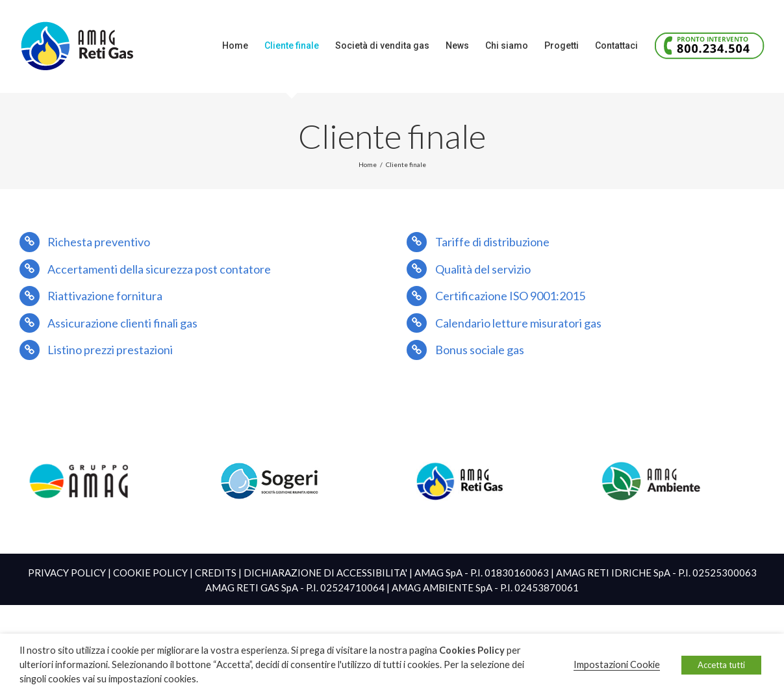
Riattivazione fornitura (105, 296)
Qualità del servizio (483, 269)
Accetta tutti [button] (721, 665)
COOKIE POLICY (150, 573)
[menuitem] (243, 45)
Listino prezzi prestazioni (110, 350)
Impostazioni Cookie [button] (617, 664)
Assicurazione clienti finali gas (122, 323)
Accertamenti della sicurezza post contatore (159, 269)
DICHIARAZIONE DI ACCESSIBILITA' (325, 573)
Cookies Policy (472, 650)
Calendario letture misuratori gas (518, 323)
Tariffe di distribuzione (492, 242)
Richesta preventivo (99, 242)
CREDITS (216, 573)
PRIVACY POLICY (67, 573)
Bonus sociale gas (480, 350)
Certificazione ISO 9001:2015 (510, 296)
